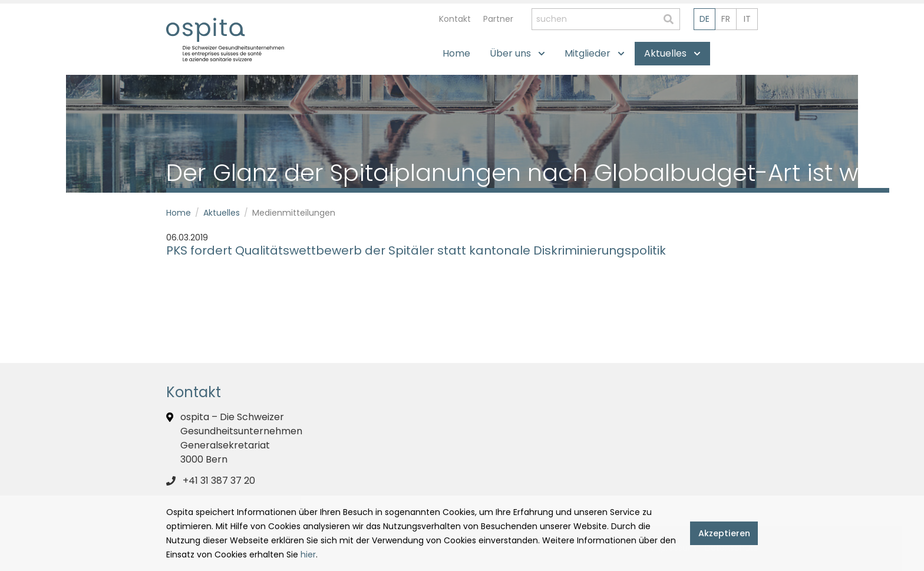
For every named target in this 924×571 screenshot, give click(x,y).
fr (726, 19)
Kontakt (455, 19)
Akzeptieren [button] (724, 533)
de (704, 19)
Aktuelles (222, 213)
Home (179, 213)
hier (308, 555)
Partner (498, 19)
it (747, 19)
